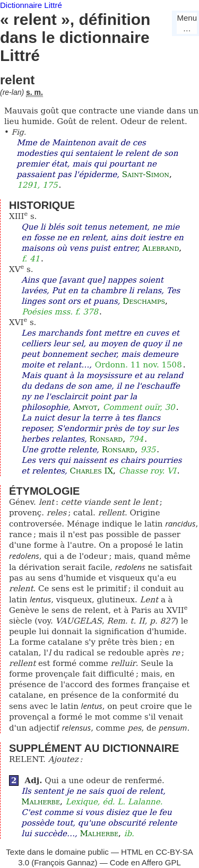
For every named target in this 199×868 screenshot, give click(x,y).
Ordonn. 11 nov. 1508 (139, 365)
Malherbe (41, 802)
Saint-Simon (146, 174)
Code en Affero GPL (145, 862)
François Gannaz (64, 862)
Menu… (187, 23)
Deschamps (144, 301)
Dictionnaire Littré (31, 5)
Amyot (85, 407)
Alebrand (161, 248)
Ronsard (106, 439)
